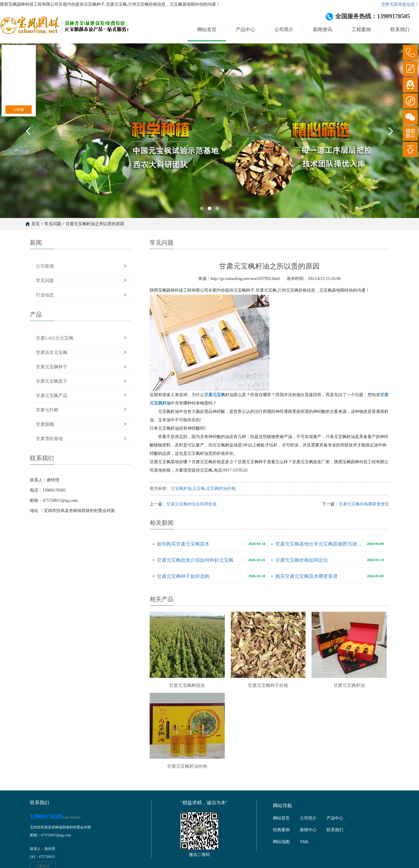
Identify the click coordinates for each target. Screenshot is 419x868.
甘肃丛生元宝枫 (52, 352)
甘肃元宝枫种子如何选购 (183, 576)
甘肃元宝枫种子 (52, 367)
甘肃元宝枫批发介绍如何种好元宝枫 (195, 560)
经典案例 (281, 830)
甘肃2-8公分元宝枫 (55, 338)
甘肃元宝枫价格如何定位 (302, 560)
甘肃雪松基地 (49, 439)
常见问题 (53, 224)
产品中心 (245, 29)
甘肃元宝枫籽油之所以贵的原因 (95, 224)
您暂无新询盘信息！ (400, 4)
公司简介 (284, 29)
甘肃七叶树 (47, 410)
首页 (36, 224)
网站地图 (281, 842)
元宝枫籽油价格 (221, 488)
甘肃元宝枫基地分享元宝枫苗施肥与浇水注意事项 (320, 544)
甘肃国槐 (45, 424)
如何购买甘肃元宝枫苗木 (183, 544)
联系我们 (400, 29)
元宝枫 (199, 488)
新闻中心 (308, 830)
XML (305, 842)
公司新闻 (45, 266)
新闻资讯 (323, 29)
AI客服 (19, 110)
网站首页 (207, 29)
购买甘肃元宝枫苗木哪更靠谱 (306, 576)
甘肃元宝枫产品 (52, 396)
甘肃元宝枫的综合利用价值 (192, 504)
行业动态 (45, 295)
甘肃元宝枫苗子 (52, 381)
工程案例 (361, 29)
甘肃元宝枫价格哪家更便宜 (364, 504)
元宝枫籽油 (181, 488)
